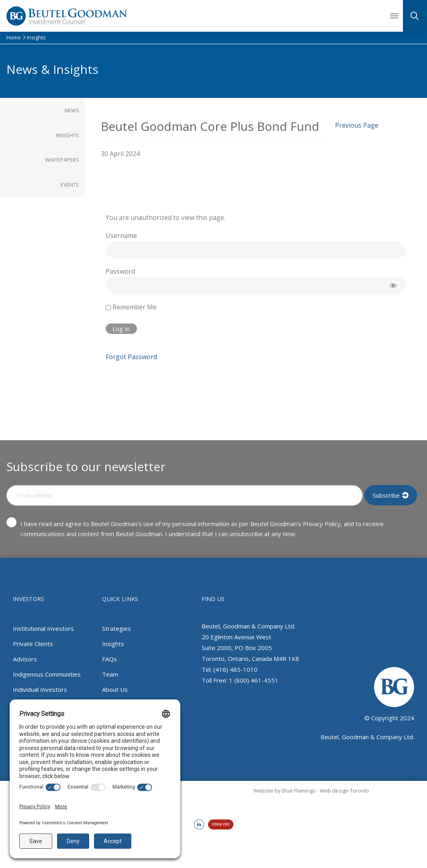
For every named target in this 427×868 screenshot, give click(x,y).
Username (121, 236)
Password (120, 271)
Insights (113, 644)
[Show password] (393, 285)
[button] (394, 16)
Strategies (116, 628)
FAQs (109, 659)
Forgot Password (131, 357)
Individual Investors (40, 689)
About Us (115, 689)
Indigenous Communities (47, 674)
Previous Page (357, 125)
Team (110, 674)
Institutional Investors (43, 628)
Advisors (25, 659)
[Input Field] (185, 495)
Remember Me (131, 307)
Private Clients (33, 644)
